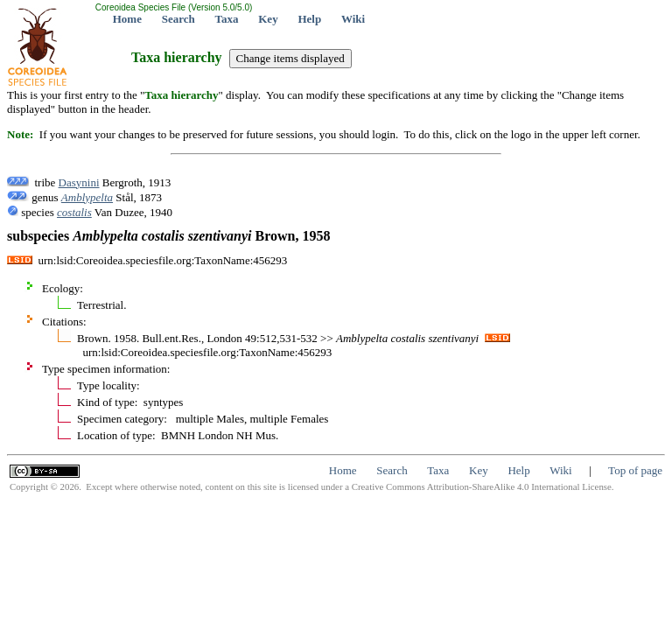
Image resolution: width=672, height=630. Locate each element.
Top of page (635, 470)
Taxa (227, 19)
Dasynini (79, 182)
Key (268, 19)
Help (309, 19)
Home (127, 19)
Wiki (353, 19)
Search (178, 19)
